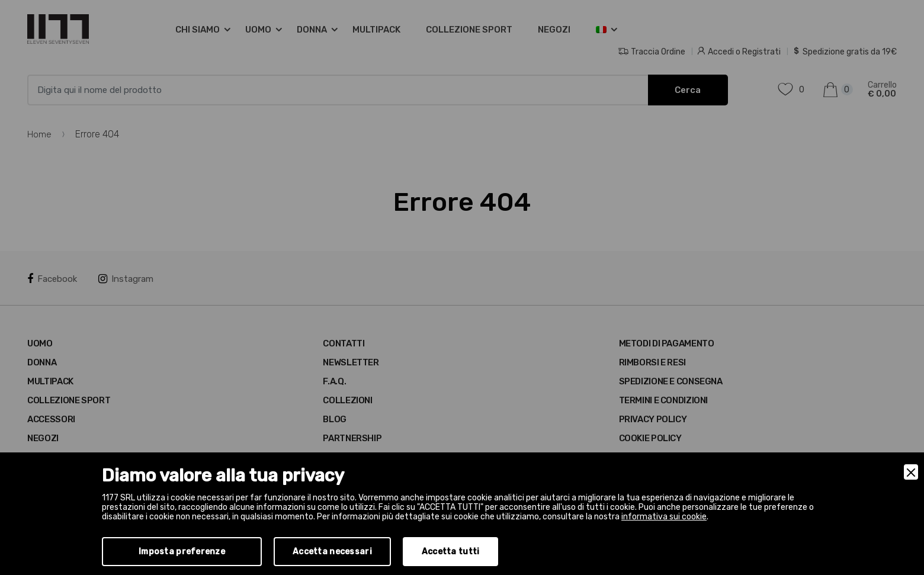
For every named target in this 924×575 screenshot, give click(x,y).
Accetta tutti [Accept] (451, 552)
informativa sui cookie (664, 517)
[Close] (911, 472)
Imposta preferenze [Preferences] (182, 552)
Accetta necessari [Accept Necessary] (332, 552)
